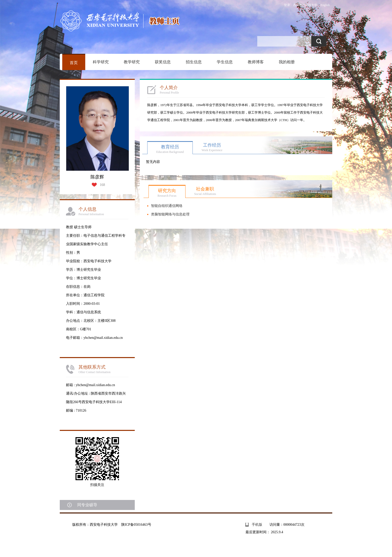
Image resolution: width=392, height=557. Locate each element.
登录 (287, 5)
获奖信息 (163, 62)
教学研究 (132, 62)
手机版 (257, 525)
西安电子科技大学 (305, 5)
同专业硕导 (87, 505)
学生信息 (225, 62)
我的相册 (287, 62)
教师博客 (256, 62)
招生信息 (194, 62)
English (325, 5)
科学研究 (101, 62)
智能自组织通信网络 (167, 206)
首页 (74, 63)
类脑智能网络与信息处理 (170, 214)
